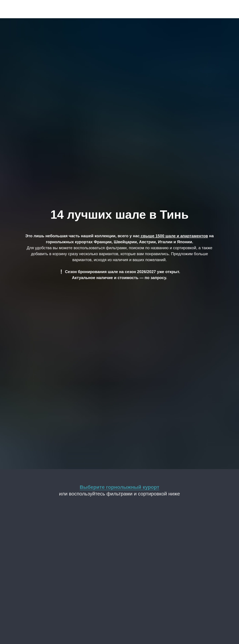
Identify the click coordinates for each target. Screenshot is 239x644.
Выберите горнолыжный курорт (119, 487)
